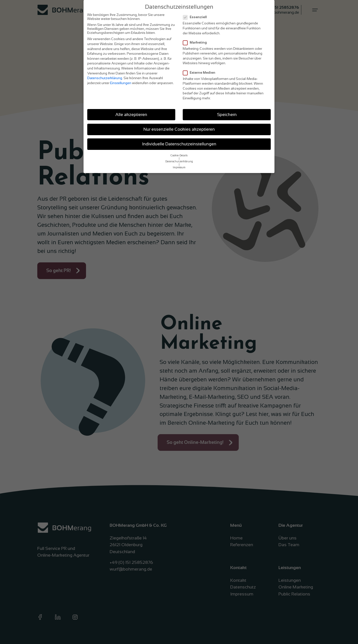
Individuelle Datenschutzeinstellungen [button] (179, 144)
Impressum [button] (179, 167)
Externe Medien (201, 72)
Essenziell (196, 17)
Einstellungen (121, 83)
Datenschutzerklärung (105, 78)
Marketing (196, 42)
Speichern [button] (227, 115)
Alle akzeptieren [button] (131, 115)
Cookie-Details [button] (179, 155)
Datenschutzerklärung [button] (179, 161)
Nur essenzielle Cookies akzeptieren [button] (179, 129)
